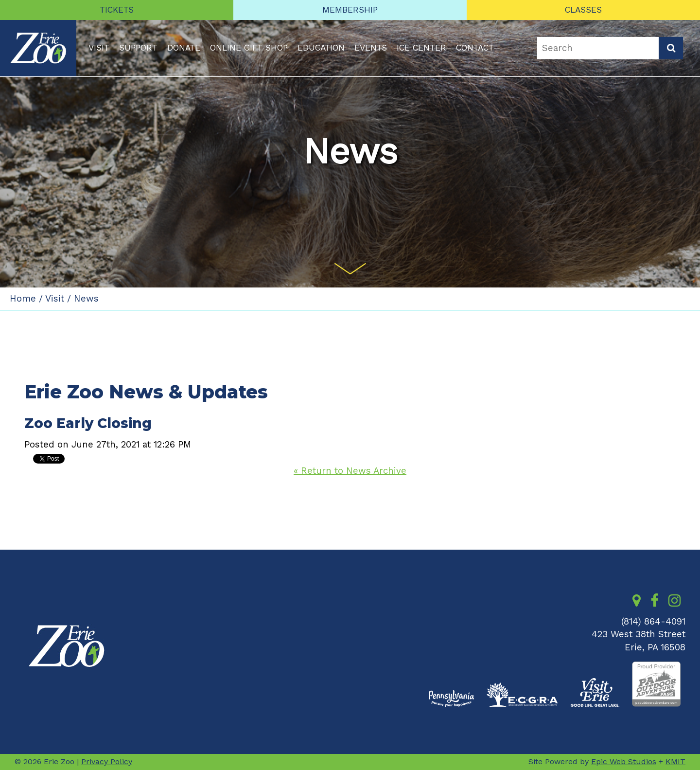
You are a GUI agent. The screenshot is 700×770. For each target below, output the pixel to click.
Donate (184, 48)
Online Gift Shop (249, 48)
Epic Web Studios (624, 761)
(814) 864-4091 (653, 622)
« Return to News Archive (350, 471)
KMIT (675, 761)
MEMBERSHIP (350, 10)
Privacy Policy (107, 761)
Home (23, 299)
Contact (475, 48)
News (86, 299)
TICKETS (117, 10)
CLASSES (583, 10)
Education (321, 48)
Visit (99, 48)
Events (371, 48)
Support (138, 48)
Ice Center (421, 48)
